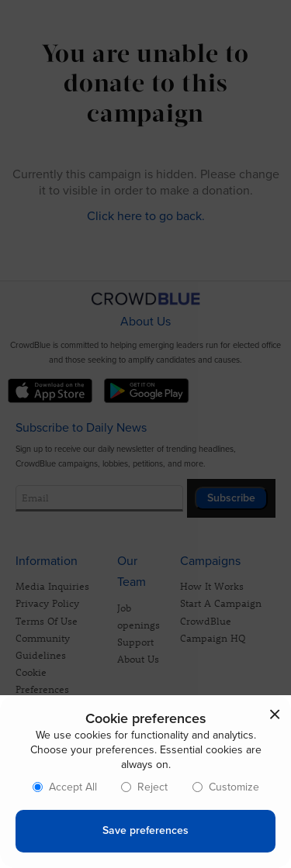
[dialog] (145, 782)
